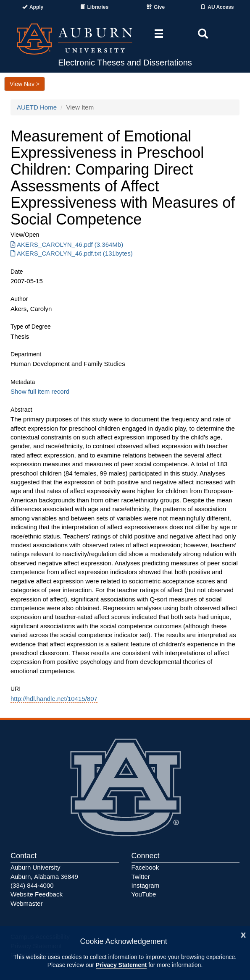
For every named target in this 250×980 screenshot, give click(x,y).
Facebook (145, 867)
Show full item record (40, 391)
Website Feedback (37, 894)
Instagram (146, 885)
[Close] (243, 934)
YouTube (144, 894)
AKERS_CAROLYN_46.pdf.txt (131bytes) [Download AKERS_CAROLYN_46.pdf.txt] (72, 253)
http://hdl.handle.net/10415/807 (54, 699)
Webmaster (26, 903)
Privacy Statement (121, 965)
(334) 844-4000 (32, 885)
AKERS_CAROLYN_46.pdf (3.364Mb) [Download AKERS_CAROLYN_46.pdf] (67, 244)
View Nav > (25, 84)
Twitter (141, 877)
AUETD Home (37, 107)
